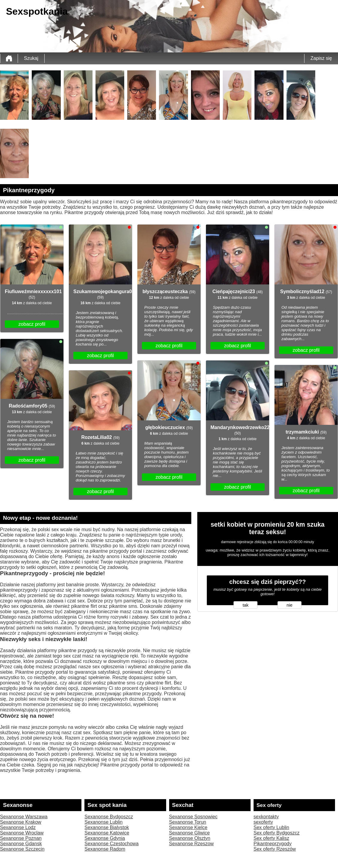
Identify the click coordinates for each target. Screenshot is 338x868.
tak (246, 605)
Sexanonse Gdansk (21, 844)
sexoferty (263, 822)
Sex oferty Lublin (271, 827)
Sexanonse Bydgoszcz (109, 817)
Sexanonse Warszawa (24, 817)
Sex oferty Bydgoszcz (277, 833)
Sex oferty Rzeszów (275, 849)
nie (290, 605)
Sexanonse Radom (105, 849)
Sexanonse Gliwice (190, 833)
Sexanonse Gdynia (105, 838)
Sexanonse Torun (188, 822)
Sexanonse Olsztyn (190, 838)
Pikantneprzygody (273, 844)
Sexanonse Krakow (21, 822)
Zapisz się (321, 58)
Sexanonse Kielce (188, 827)
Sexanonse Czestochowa (112, 844)
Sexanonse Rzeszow (191, 844)
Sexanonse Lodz (18, 827)
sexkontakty (266, 817)
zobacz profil (32, 324)
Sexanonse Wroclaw (22, 833)
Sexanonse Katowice (107, 833)
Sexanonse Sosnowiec (193, 817)
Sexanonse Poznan (21, 838)
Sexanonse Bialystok (107, 827)
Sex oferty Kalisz (271, 838)
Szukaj (31, 58)
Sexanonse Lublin (103, 822)
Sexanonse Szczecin (22, 849)
